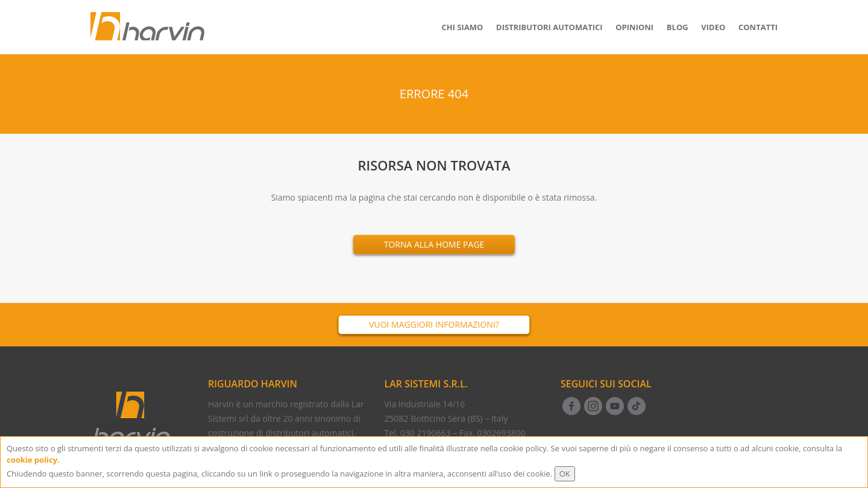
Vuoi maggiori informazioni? (434, 324)
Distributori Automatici (549, 27)
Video (713, 27)
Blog (678, 27)
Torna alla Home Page (434, 244)
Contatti (758, 27)
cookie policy (32, 460)
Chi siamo (463, 27)
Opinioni (634, 27)
